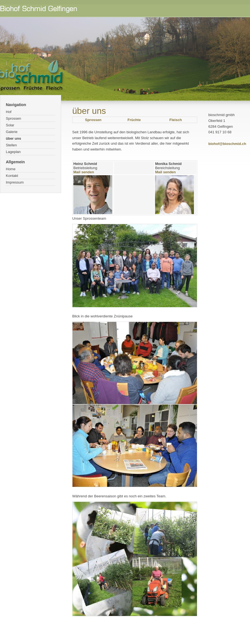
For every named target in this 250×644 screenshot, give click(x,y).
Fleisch (176, 120)
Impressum (15, 182)
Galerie (12, 132)
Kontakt (12, 176)
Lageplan (13, 152)
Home (11, 169)
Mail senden (84, 172)
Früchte (134, 120)
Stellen (11, 145)
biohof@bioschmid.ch (227, 144)
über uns (13, 138)
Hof (9, 112)
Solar (10, 125)
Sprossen (13, 118)
